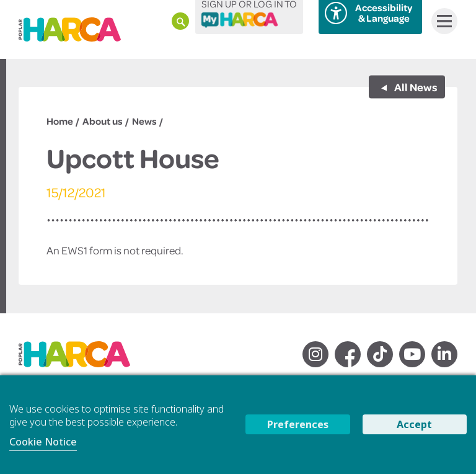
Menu (442, 21)
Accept (414, 424)
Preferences (298, 424)
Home (60, 121)
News (144, 121)
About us (103, 121)
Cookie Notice (43, 442)
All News (415, 86)
